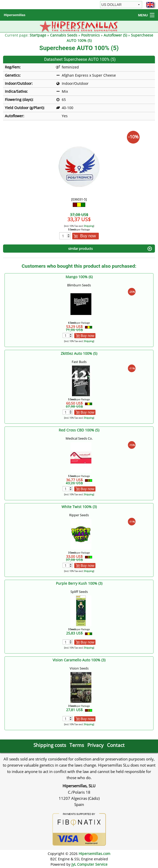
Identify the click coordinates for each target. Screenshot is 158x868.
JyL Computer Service (89, 864)
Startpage (38, 35)
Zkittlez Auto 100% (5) (79, 353)
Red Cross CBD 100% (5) (79, 430)
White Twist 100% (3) (79, 507)
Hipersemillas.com (94, 854)
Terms (77, 745)
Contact (116, 745)
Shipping (89, 226)
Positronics (90, 35)
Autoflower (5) (115, 35)
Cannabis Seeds (64, 35)
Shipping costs (50, 745)
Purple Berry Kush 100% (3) (79, 583)
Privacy (95, 745)
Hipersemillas (15, 15)
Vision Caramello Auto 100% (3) (79, 660)
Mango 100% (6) (79, 277)
